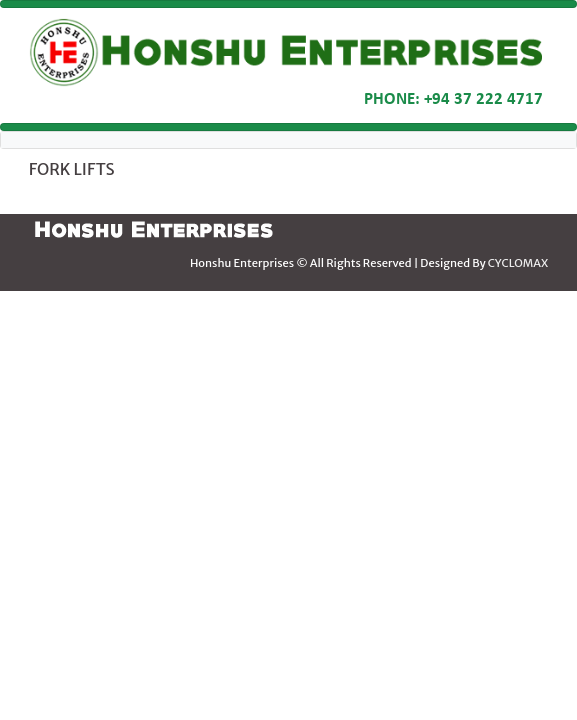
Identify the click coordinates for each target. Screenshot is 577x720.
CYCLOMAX (518, 263)
